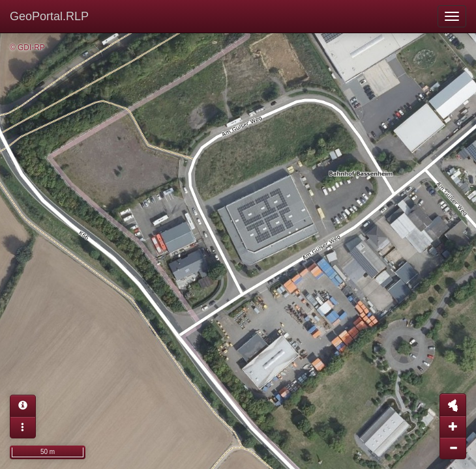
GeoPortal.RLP (49, 16)
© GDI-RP (27, 48)
